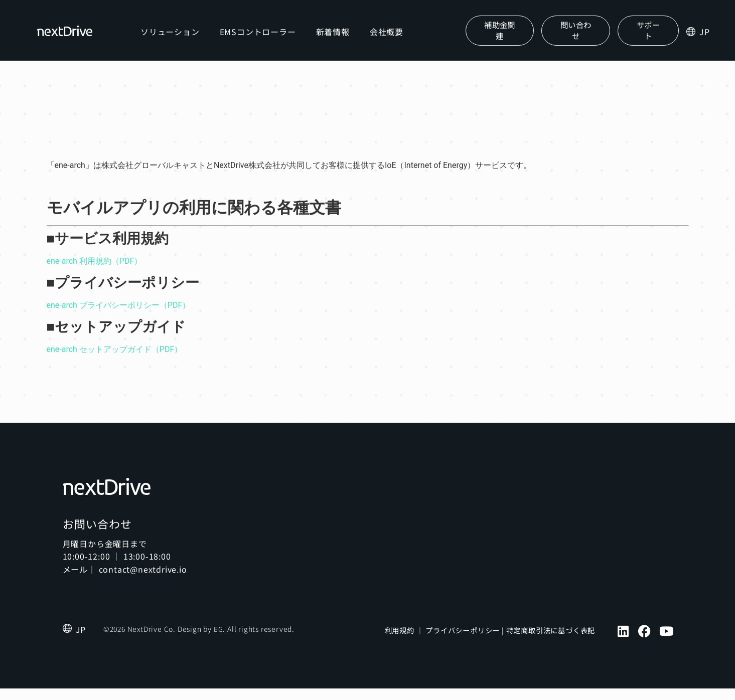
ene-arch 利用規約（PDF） (95, 273)
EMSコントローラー (265, 37)
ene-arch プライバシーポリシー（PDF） (119, 317)
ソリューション (178, 37)
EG (218, 640)
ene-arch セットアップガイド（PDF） (115, 361)
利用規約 (400, 642)
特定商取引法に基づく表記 (551, 642)
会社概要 (394, 37)
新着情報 (340, 37)
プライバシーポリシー (463, 642)
